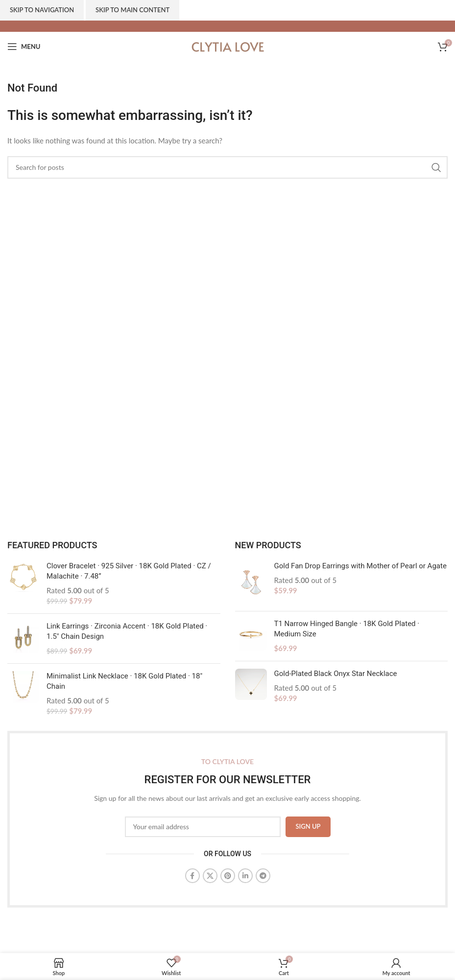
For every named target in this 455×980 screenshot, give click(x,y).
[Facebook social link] (192, 876)
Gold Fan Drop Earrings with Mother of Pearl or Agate (360, 566)
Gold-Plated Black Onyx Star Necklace (336, 674)
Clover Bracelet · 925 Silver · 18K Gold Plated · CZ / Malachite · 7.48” (129, 571)
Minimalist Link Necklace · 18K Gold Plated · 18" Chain (124, 681)
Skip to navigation (42, 10)
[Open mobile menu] (24, 47)
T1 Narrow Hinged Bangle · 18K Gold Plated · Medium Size (347, 629)
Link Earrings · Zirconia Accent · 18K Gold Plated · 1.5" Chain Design (127, 631)
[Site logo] (228, 46)
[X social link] (210, 876)
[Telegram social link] (263, 876)
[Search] (227, 167)
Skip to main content (132, 10)
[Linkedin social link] (245, 876)
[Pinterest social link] (228, 876)
